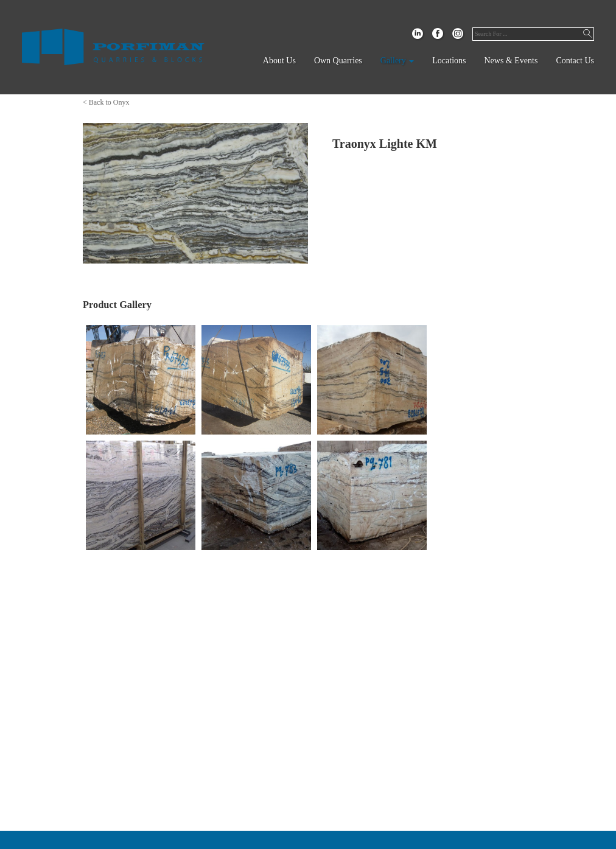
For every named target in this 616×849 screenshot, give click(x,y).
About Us (279, 61)
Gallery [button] (397, 61)
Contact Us (575, 61)
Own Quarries (338, 61)
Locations (449, 61)
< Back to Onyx (106, 102)
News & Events (511, 61)
